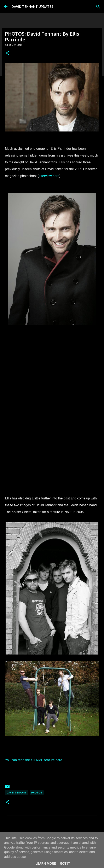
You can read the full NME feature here (34, 760)
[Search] (98, 7)
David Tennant (17, 793)
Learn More (46, 864)
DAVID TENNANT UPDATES (32, 7)
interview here (49, 176)
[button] (7, 53)
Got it (65, 864)
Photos (37, 793)
